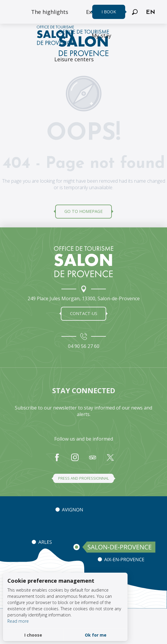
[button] (135, 12)
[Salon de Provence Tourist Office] (84, 44)
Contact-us (84, 313)
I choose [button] (33, 635)
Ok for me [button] (96, 635)
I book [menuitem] (109, 12)
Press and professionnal (83, 478)
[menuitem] (50, 12)
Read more (18, 621)
